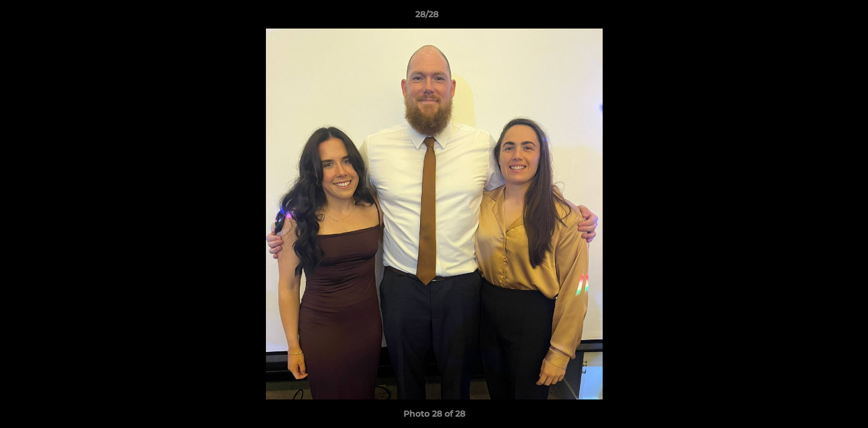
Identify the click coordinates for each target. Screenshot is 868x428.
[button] (818, 17)
